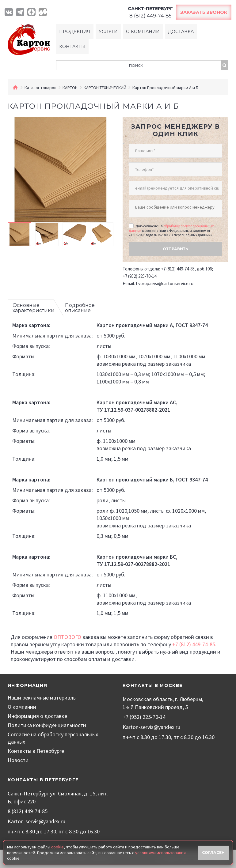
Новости (18, 760)
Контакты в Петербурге (36, 751)
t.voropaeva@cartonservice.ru (165, 283)
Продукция (75, 32)
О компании (143, 32)
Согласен (213, 853)
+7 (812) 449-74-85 (194, 644)
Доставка (181, 32)
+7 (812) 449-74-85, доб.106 (186, 269)
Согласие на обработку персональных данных (53, 738)
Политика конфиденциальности (47, 725)
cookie (57, 847)
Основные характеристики (34, 308)
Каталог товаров (40, 88)
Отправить (175, 249)
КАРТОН (70, 88)
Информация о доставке (37, 716)
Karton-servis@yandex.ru (151, 727)
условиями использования (160, 853)
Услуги (108, 32)
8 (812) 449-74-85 (28, 811)
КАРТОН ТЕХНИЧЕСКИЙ (105, 88)
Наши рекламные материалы (42, 698)
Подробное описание (80, 308)
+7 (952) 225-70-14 (139, 276)
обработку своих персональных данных (171, 228)
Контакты (72, 47)
